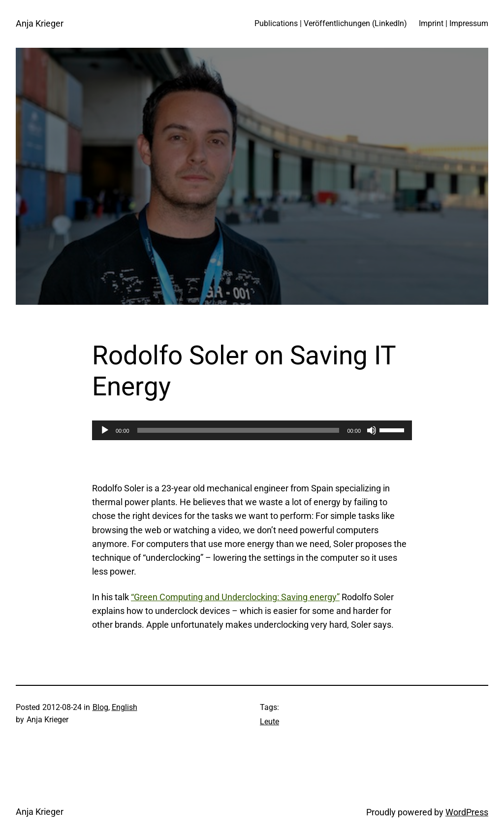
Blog (100, 708)
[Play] (105, 430)
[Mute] (372, 430)
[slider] (238, 430)
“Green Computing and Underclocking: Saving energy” (235, 597)
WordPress (467, 812)
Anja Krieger (40, 24)
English (125, 708)
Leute (269, 722)
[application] (252, 430)
